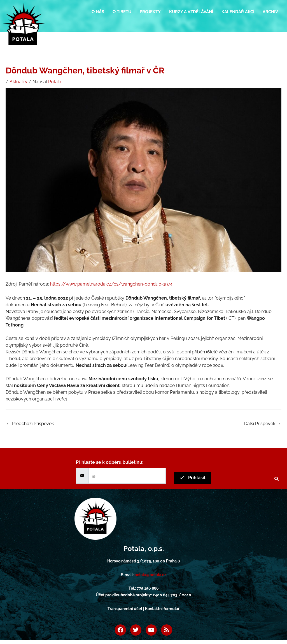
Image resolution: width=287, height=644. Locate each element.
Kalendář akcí (238, 12)
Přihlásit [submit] (193, 478)
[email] (127, 476)
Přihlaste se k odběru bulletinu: (110, 462)
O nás (98, 12)
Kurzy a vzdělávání (191, 12)
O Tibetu (122, 12)
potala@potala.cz (150, 575)
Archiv (270, 12)
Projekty (150, 12)
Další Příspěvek (262, 424)
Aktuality (18, 82)
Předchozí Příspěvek (30, 424)
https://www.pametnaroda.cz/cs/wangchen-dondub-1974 (111, 284)
